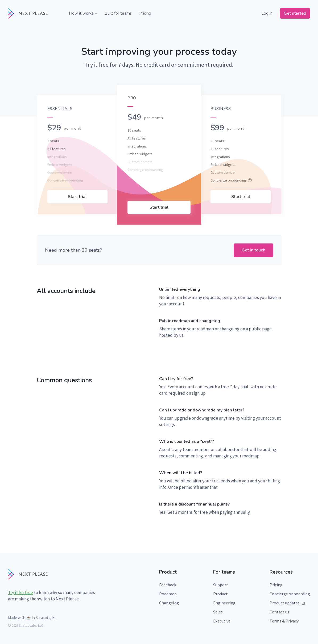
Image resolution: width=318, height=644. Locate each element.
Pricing (145, 13)
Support (221, 585)
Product (220, 594)
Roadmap (168, 594)
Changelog (169, 603)
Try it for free (20, 592)
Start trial (77, 197)
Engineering (224, 603)
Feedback (168, 585)
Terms (275, 621)
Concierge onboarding (290, 594)
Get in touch (253, 250)
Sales (218, 612)
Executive (222, 621)
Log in (267, 13)
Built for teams (118, 13)
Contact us (279, 612)
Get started (295, 13)
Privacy (292, 621)
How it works (83, 13)
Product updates (287, 603)
